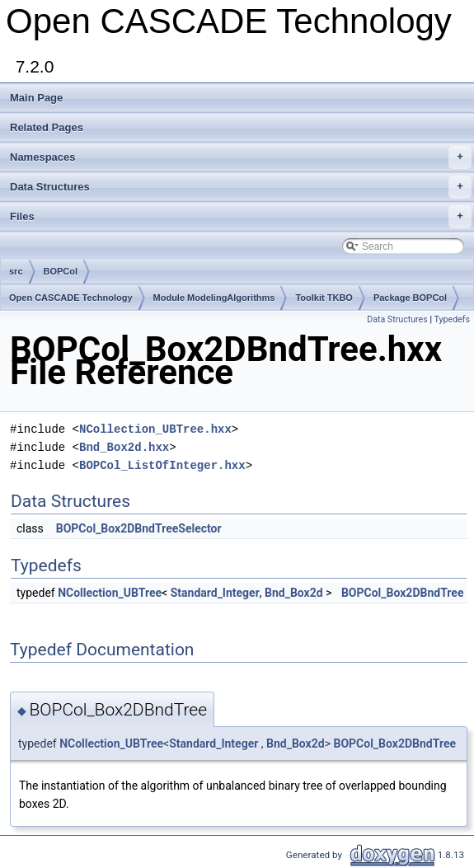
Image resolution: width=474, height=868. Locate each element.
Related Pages (47, 127)
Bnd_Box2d (294, 593)
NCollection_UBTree (110, 593)
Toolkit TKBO (324, 298)
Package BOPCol (410, 298)
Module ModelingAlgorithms (214, 298)
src (16, 271)
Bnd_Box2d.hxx (124, 447)
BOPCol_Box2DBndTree (403, 593)
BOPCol (61, 271)
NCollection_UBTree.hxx (155, 429)
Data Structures (241, 187)
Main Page (36, 98)
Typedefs (452, 319)
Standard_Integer (215, 593)
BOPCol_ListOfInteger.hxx (162, 465)
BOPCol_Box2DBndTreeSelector (139, 528)
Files (241, 217)
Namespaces (241, 157)
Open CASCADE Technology (71, 298)
